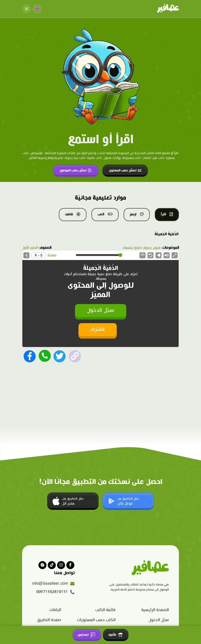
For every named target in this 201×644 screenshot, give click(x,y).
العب (105, 214)
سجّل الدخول (100, 310)
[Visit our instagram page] (61, 565)
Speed (142, 255)
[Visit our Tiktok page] (52, 565)
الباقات (55, 610)
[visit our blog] (42, 565)
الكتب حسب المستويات (96, 620)
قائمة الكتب (105, 610)
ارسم (137, 214)
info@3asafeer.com (54, 584)
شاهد (73, 214)
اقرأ (167, 214)
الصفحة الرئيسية (155, 610)
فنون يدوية (152, 248)
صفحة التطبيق (49, 620)
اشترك (97, 330)
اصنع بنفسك (132, 248)
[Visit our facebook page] (70, 565)
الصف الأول (30, 248)
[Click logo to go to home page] (168, 9)
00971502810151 (56, 592)
